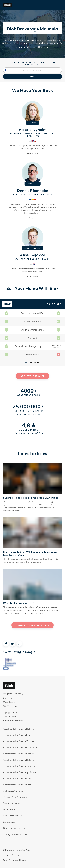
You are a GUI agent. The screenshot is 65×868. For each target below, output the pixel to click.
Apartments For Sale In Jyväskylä (19, 772)
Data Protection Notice (14, 860)
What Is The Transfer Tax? (19, 603)
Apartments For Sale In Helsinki (18, 729)
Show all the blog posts (32, 625)
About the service (33, 376)
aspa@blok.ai (10, 712)
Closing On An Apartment (16, 834)
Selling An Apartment (14, 791)
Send (32, 77)
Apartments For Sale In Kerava (18, 754)
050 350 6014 (10, 716)
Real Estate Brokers (13, 816)
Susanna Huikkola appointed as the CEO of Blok (31, 498)
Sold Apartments (11, 803)
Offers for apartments (14, 828)
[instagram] (19, 644)
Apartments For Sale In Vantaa (18, 741)
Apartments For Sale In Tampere (19, 766)
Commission (9, 822)
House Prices (9, 809)
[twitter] (13, 644)
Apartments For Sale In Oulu (17, 778)
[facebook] (6, 644)
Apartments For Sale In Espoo (18, 735)
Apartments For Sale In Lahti (17, 785)
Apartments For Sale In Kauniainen (20, 747)
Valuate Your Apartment (15, 797)
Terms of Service (11, 855)
